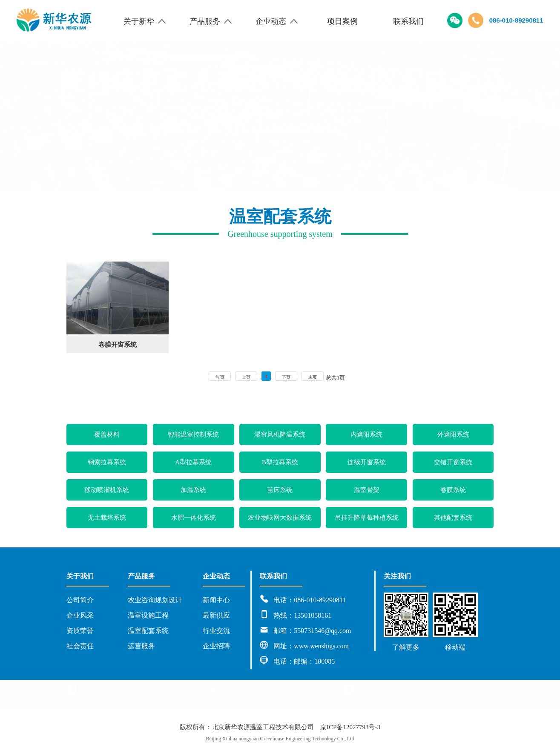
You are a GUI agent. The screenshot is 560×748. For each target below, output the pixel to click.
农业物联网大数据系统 (280, 518)
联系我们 (408, 21)
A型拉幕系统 (193, 462)
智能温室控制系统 (193, 434)
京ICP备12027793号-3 (350, 727)
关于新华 (145, 21)
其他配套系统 (453, 518)
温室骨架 (367, 490)
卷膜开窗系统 (118, 345)
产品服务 (211, 21)
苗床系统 (280, 490)
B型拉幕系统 (280, 462)
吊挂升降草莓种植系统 (367, 518)
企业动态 (277, 21)
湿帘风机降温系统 (280, 434)
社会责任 (80, 646)
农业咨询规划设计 (155, 600)
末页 (313, 377)
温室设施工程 (148, 615)
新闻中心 (216, 600)
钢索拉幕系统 (107, 462)
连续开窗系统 (367, 462)
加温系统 (193, 490)
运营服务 (141, 646)
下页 (286, 377)
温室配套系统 (148, 631)
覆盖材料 (107, 434)
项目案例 (342, 21)
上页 (246, 377)
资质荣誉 (80, 631)
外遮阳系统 (453, 434)
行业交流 (216, 631)
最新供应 (216, 615)
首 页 (220, 377)
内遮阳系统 (366, 434)
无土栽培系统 (107, 518)
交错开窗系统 (453, 462)
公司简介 (80, 600)
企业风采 (80, 615)
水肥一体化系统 (194, 518)
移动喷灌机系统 (107, 490)
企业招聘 (216, 646)
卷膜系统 (453, 490)
